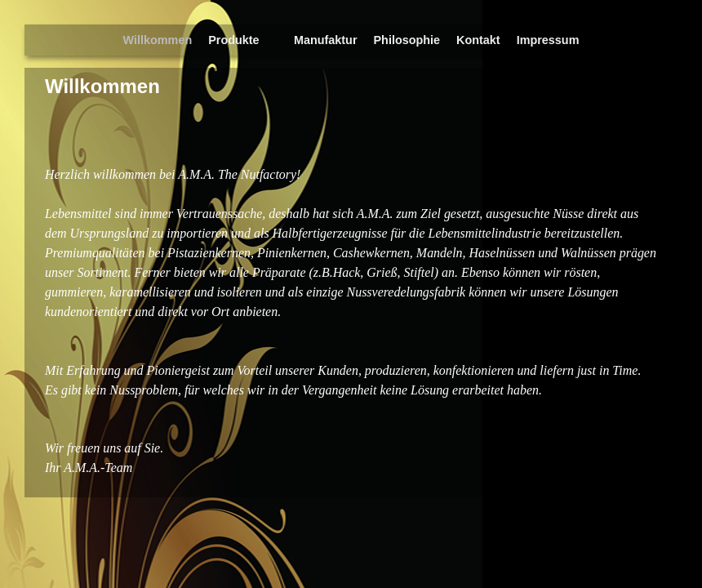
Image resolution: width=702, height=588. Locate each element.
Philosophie (407, 40)
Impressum (548, 40)
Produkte (237, 45)
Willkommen (158, 40)
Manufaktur (326, 40)
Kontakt (478, 40)
